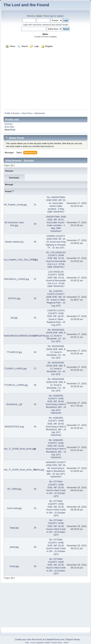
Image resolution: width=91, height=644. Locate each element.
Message (9, 184)
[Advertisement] (45, 81)
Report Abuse (73, 640)
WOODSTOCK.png (14, 427)
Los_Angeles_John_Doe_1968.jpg (21, 260)
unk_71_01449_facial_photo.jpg (20, 449)
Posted (10, 191)
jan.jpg (14, 318)
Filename (9, 171)
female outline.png (14, 242)
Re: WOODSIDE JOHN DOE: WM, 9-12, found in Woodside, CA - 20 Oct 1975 (56, 336)
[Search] (34, 29)
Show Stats (9, 127)
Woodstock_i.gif (14, 404)
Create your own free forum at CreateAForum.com (40, 640)
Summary (8, 124)
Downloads (14, 178)
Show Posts (10, 130)
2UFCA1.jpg (14, 298)
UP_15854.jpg (14, 489)
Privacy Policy (56, 642)
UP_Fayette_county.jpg (15, 205)
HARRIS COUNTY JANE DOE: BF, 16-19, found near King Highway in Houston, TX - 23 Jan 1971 (56, 242)
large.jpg (14, 528)
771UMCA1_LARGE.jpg (16, 385)
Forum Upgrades (37, 642)
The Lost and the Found (26, 5)
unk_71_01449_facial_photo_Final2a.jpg (24, 470)
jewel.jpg (14, 547)
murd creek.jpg (14, 508)
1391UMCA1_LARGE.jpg (16, 279)
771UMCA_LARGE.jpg (15, 369)
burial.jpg (14, 566)
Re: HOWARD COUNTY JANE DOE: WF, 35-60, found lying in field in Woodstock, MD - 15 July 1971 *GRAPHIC (56, 404)
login (52, 16)
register (60, 16)
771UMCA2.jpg (14, 352)
